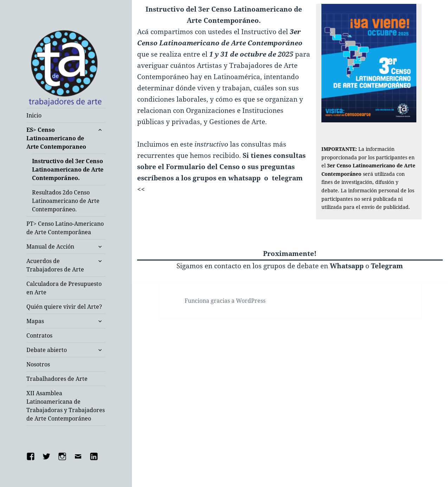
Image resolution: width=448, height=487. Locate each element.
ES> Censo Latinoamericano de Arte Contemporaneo (56, 138)
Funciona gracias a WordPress (225, 301)
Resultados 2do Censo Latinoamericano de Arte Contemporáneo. (66, 201)
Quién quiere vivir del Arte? (64, 307)
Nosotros (38, 364)
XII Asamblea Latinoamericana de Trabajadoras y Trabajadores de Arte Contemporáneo (66, 406)
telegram (287, 178)
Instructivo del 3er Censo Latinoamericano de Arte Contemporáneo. (68, 169)
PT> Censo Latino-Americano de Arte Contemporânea (65, 228)
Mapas (35, 321)
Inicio (34, 115)
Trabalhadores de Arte (57, 379)
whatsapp (244, 178)
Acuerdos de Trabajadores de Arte (55, 265)
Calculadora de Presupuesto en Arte (64, 288)
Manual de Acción (50, 246)
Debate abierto (47, 350)
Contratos (39, 335)
